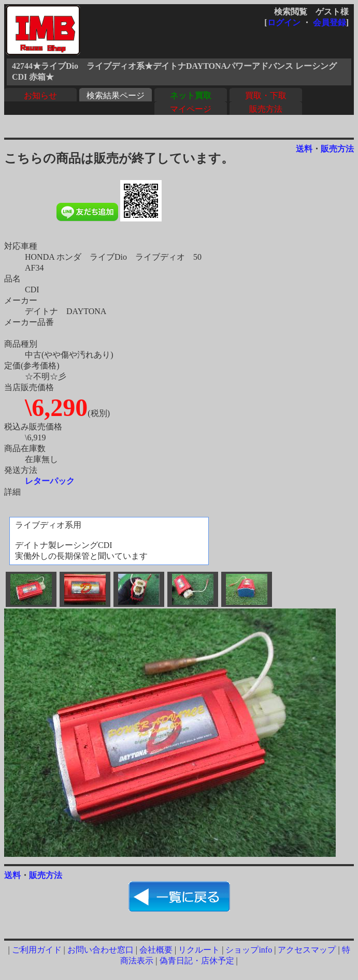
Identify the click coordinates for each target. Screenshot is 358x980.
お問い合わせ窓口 (101, 950)
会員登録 (330, 23)
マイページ (191, 109)
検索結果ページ (116, 95)
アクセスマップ (307, 950)
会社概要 (156, 950)
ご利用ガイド (37, 950)
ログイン (284, 23)
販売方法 (266, 109)
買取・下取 (266, 95)
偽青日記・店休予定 (197, 961)
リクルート (199, 950)
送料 (304, 149)
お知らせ (40, 95)
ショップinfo (249, 950)
